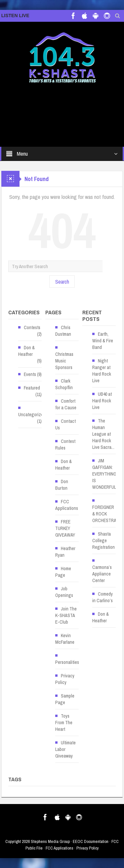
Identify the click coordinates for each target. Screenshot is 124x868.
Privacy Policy (65, 679)
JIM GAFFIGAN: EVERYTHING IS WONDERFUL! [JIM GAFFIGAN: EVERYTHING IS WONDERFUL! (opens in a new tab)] (105, 474)
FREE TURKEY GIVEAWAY (65, 528)
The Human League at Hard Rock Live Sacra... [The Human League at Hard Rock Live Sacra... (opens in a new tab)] (103, 434)
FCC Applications (67, 505)
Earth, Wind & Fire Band (103, 341)
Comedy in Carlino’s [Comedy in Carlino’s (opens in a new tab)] (103, 597)
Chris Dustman (63, 331)
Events (30, 374)
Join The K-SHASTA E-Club (66, 615)
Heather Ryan (65, 552)
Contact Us (65, 424)
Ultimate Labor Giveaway (65, 749)
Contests (32, 327)
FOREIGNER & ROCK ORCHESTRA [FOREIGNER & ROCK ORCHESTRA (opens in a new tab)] (104, 514)
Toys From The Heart (64, 723)
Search (62, 281)
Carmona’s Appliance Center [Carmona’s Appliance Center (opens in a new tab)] (102, 574)
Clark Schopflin (64, 384)
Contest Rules (65, 445)
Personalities (67, 662)
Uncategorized (32, 415)
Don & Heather (26, 351)
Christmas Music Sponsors (64, 361)
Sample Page (65, 699)
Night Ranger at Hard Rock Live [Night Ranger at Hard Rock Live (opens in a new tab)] (102, 371)
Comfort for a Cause (66, 404)
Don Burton (62, 485)
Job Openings (64, 592)
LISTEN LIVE (15, 15)
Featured (32, 388)
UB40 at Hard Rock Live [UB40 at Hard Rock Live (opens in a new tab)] (102, 401)
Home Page (63, 572)
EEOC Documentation (91, 841)
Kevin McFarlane (65, 639)
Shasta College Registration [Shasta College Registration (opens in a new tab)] (103, 541)
